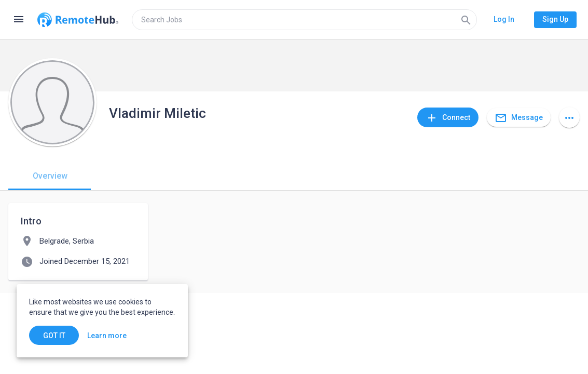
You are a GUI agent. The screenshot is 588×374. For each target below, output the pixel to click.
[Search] (466, 20)
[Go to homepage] (78, 20)
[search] (304, 20)
